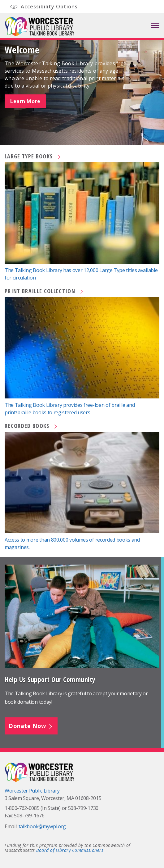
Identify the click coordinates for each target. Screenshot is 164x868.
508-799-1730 (83, 808)
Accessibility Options (43, 7)
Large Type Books (33, 156)
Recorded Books (31, 426)
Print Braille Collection (44, 291)
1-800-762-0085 (22, 808)
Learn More (25, 101)
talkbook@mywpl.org (42, 826)
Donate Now (31, 726)
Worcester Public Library (32, 791)
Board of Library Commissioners (70, 850)
